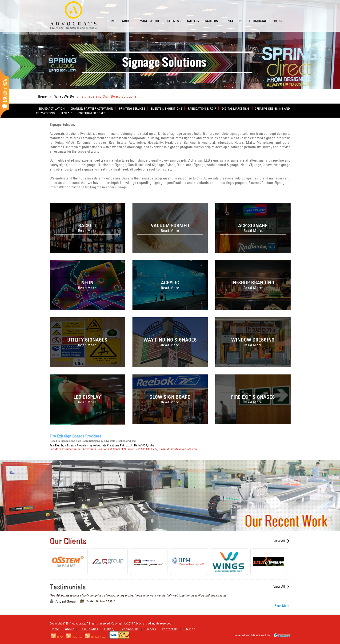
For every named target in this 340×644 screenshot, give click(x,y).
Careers (211, 21)
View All (279, 541)
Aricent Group (66, 601)
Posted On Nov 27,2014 (101, 601)
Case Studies (89, 629)
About (127, 21)
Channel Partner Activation (92, 108)
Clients (173, 21)
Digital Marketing (236, 108)
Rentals (66, 113)
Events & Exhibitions (167, 108)
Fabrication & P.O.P (202, 108)
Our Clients (68, 541)
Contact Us (170, 629)
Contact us (233, 21)
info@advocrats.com (184, 449)
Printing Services (132, 108)
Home (112, 21)
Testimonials (258, 21)
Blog (278, 21)
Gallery (193, 21)
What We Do (64, 96)
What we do (150, 21)
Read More (282, 606)
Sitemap (189, 629)
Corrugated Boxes (92, 113)
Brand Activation (52, 108)
